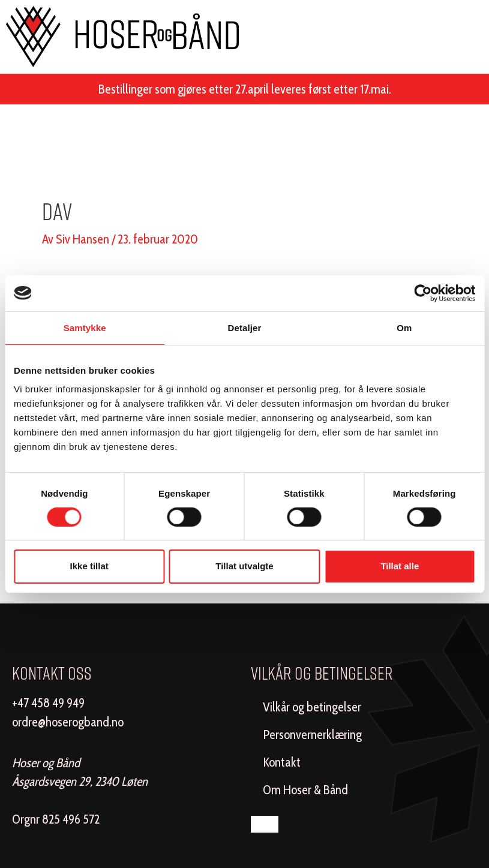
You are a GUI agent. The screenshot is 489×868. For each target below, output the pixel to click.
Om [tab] (404, 327)
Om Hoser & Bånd (305, 790)
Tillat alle (400, 566)
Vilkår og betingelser (312, 707)
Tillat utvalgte (244, 566)
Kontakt (282, 762)
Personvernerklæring (312, 735)
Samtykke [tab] (85, 327)
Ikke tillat (89, 566)
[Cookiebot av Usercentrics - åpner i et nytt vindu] (423, 293)
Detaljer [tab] (245, 327)
